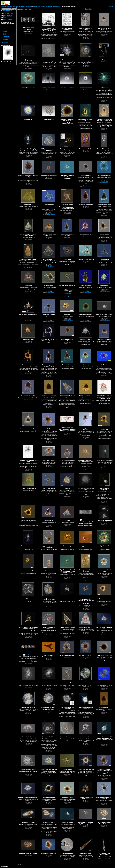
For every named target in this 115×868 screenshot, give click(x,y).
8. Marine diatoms (5, 38)
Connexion (111, 6)
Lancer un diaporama (8, 15)
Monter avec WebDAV (8, 19)
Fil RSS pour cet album (8, 14)
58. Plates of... (5, 42)
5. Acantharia (4, 33)
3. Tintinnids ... (5, 30)
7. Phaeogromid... (5, 36)
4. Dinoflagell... (5, 32)
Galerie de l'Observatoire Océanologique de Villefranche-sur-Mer (17, 6)
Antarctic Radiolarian (51, 179)
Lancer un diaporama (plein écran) (9, 17)
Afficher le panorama (29, 28)
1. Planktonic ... (5, 27)
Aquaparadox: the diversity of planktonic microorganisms (47, 6)
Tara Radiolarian (69, 214)
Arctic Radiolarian (88, 187)
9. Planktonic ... (5, 39)
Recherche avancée (8, 11)
